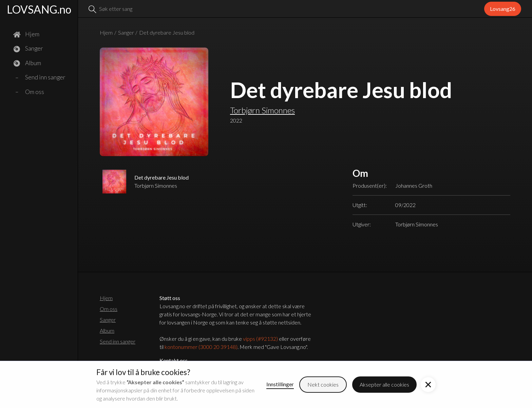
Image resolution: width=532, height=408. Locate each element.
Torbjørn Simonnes (262, 110)
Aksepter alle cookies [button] (384, 384)
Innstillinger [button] (280, 384)
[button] (428, 385)
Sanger (126, 32)
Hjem (106, 32)
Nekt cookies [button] (323, 384)
